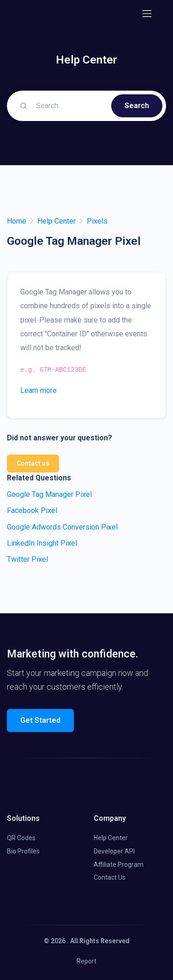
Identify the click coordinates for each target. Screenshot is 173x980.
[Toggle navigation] (147, 14)
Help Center (57, 221)
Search (137, 106)
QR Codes (21, 838)
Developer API (114, 851)
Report (86, 961)
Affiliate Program (119, 865)
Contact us (33, 463)
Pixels (97, 221)
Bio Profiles (23, 851)
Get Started (40, 720)
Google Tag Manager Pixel (49, 494)
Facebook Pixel (32, 510)
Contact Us (110, 877)
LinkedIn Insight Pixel (42, 543)
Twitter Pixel (27, 559)
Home (17, 221)
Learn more (39, 390)
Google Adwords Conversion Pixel (62, 527)
